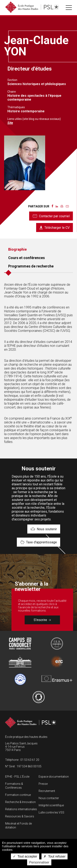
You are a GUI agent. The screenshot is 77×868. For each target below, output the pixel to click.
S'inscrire (42, 620)
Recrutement (47, 791)
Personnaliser (39, 862)
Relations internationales (21, 809)
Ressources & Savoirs (20, 816)
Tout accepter (25, 856)
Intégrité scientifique (51, 805)
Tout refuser (55, 856)
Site (10, 123)
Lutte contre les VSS (51, 812)
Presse (43, 784)
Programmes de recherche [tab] (31, 266)
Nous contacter (49, 798)
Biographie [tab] (17, 249)
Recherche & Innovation (20, 802)
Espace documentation (54, 777)
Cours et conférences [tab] (26, 258)
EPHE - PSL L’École (17, 777)
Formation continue (18, 795)
